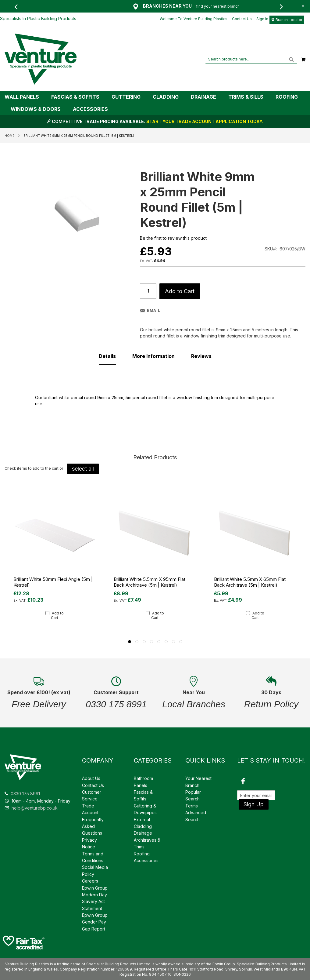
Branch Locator (287, 20)
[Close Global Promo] (303, 5)
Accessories (146, 860)
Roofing (142, 854)
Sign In (262, 19)
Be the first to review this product (173, 238)
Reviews (201, 356)
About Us (91, 778)
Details (107, 356)
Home (9, 136)
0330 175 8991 (25, 794)
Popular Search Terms (193, 799)
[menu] (155, 103)
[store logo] (41, 59)
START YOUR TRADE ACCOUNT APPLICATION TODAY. (205, 121)
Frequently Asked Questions (93, 826)
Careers (90, 881)
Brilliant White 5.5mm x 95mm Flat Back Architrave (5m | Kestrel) (150, 582)
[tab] (155, 103)
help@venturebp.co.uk (31, 808)
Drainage (143, 833)
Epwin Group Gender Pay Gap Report (95, 922)
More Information (153, 356)
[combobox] (251, 59)
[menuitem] (25, 97)
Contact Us (242, 19)
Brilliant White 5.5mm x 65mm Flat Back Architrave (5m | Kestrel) (250, 582)
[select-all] (83, 469)
